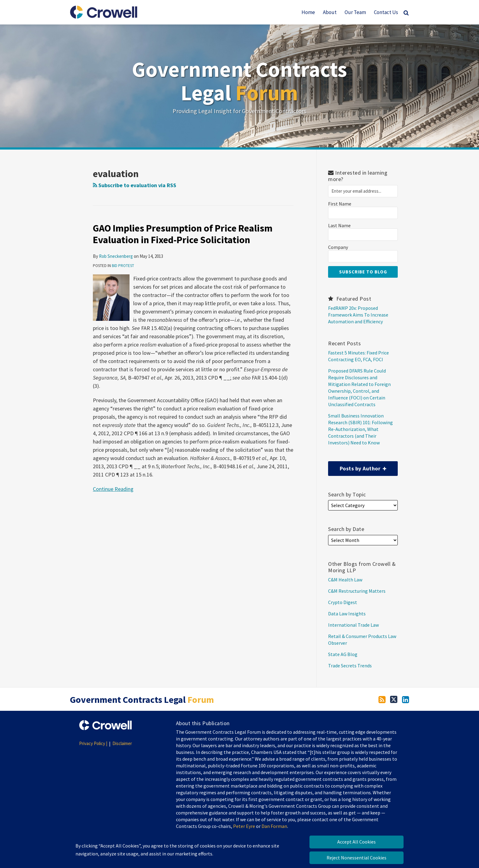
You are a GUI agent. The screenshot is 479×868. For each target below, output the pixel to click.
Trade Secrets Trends (350, 666)
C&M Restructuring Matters (357, 591)
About (330, 12)
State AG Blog (343, 654)
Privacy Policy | (93, 743)
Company (338, 247)
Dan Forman (274, 826)
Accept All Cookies (357, 842)
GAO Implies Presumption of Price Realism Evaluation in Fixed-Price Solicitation (183, 234)
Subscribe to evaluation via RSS (135, 185)
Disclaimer (122, 743)
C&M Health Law (345, 580)
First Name (340, 204)
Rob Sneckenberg (116, 256)
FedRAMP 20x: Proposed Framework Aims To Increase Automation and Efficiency (358, 315)
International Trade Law (353, 625)
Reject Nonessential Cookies (357, 858)
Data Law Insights (347, 614)
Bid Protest (123, 266)
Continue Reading (113, 489)
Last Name (339, 226)
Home (308, 12)
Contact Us (386, 12)
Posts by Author (357, 467)
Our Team (355, 12)
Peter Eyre (244, 826)
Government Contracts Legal (239, 81)
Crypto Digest (343, 602)
